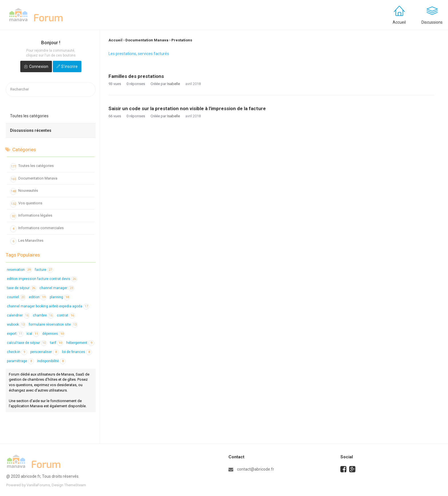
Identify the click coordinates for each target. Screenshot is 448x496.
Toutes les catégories (29, 116)
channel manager (57, 288)
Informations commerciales (37, 229)
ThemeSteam (75, 485)
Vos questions (26, 204)
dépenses (54, 334)
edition (38, 297)
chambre (43, 315)
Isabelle (173, 84)
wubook (16, 324)
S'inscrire (69, 66)
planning (60, 297)
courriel (16, 297)
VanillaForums (38, 485)
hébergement (80, 343)
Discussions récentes (31, 130)
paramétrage (20, 361)
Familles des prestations (136, 76)
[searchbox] (51, 89)
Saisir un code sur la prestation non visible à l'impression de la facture (187, 108)
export (15, 334)
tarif (57, 343)
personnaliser (45, 352)
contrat (66, 315)
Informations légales (31, 216)
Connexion (39, 66)
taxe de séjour (22, 288)
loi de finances (77, 352)
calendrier (18, 315)
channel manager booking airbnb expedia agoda (48, 306)
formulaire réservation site (53, 324)
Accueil (399, 22)
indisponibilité (51, 361)
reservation (19, 270)
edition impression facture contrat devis (42, 279)
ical (33, 334)
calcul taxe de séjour (27, 343)
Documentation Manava (34, 179)
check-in (17, 352)
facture (44, 270)
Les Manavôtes (27, 241)
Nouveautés (24, 191)
